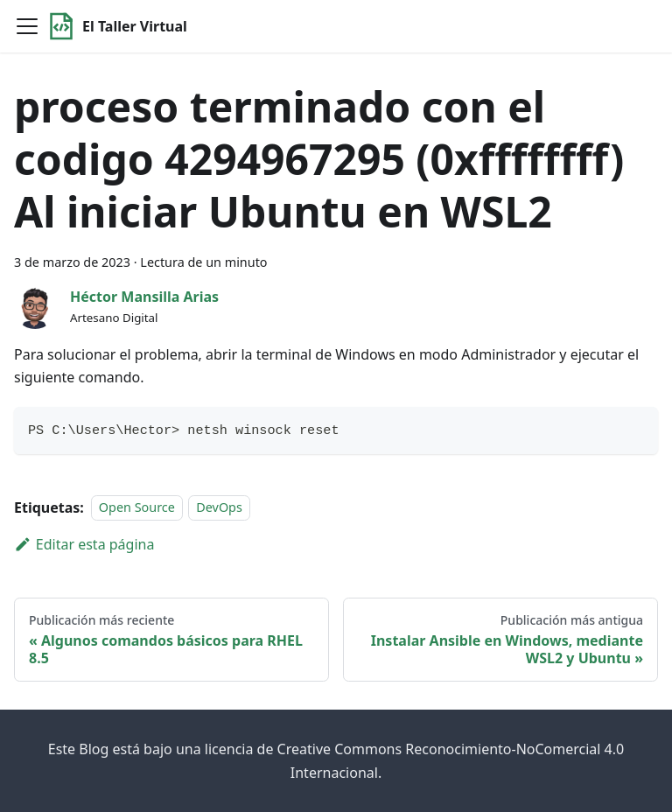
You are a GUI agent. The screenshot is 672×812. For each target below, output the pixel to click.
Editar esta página (84, 544)
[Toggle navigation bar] (27, 26)
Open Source (137, 508)
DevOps (219, 508)
